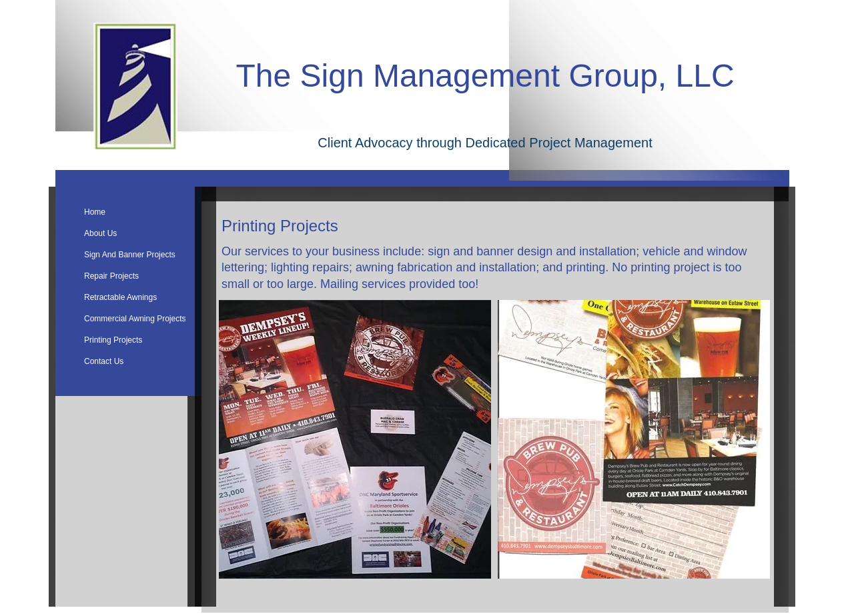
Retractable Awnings (120, 297)
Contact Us (104, 361)
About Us (100, 233)
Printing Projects (113, 340)
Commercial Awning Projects (135, 319)
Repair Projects (111, 276)
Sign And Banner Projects (130, 255)
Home (95, 212)
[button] (355, 439)
